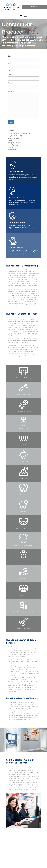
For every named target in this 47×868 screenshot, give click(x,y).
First (9, 63)
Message (11, 91)
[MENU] (23, 16)
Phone (10, 83)
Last (9, 71)
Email (10, 75)
